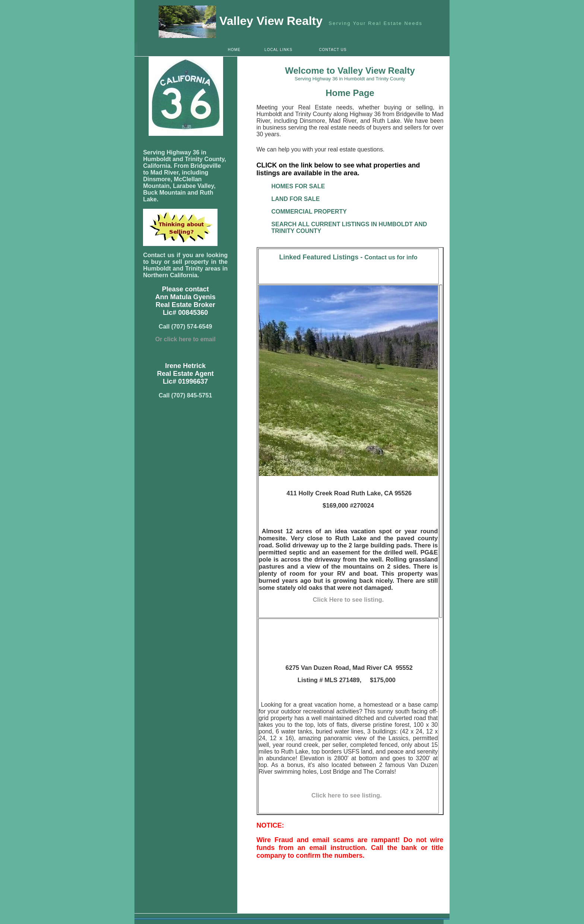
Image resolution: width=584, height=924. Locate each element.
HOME (234, 50)
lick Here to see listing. (351, 600)
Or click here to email (185, 339)
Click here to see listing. (348, 795)
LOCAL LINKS (278, 50)
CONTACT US (333, 50)
